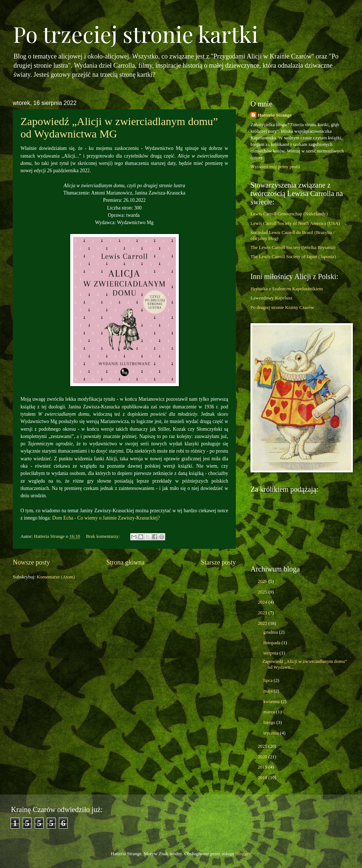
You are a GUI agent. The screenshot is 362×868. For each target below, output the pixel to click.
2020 (263, 757)
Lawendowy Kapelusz (271, 298)
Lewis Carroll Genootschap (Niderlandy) (289, 214)
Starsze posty (218, 562)
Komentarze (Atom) (56, 577)
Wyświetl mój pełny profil (275, 167)
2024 (263, 602)
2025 (263, 592)
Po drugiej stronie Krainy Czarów (282, 307)
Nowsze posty (31, 562)
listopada (272, 643)
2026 (263, 581)
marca (270, 712)
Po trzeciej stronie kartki (135, 34)
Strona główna (126, 562)
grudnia (271, 632)
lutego (270, 722)
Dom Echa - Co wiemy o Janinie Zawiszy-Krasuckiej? (106, 518)
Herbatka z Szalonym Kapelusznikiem (287, 289)
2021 (263, 746)
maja (268, 691)
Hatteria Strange (275, 115)
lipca (268, 680)
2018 (263, 778)
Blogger (243, 854)
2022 (263, 623)
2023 (263, 613)
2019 (263, 767)
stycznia (271, 733)
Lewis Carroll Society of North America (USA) (295, 223)
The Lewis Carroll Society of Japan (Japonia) (293, 257)
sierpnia (271, 653)
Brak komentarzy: (103, 536)
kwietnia (272, 702)
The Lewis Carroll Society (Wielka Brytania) (293, 248)
